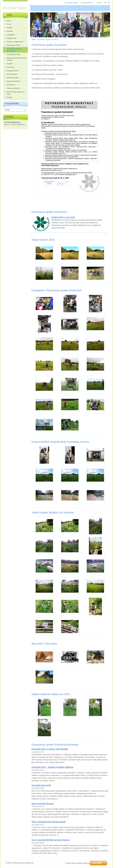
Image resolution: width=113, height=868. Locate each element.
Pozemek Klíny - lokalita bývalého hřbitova (52, 767)
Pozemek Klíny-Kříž (41, 785)
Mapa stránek (88, 3)
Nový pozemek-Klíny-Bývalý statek (49, 822)
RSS (100, 3)
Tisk (108, 3)
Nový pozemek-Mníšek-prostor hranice (51, 840)
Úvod (33, 40)
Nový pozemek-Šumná (43, 804)
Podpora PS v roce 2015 (63, 217)
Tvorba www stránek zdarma (77, 863)
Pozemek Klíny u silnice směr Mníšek (50, 749)
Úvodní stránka (72, 3)
